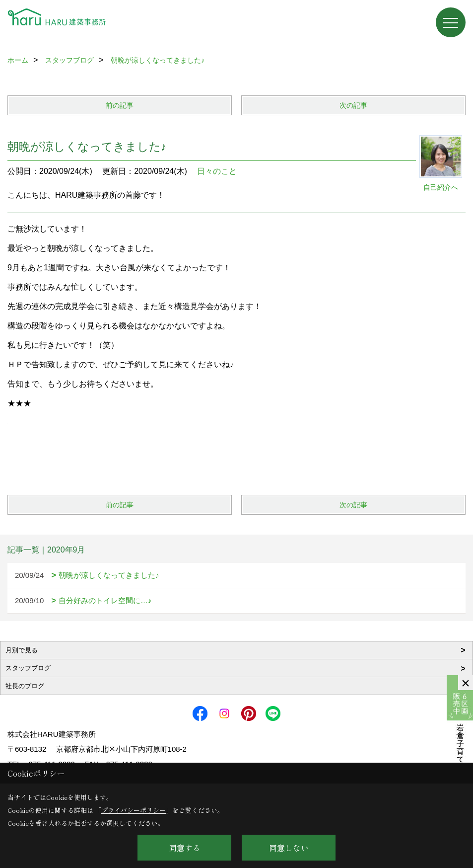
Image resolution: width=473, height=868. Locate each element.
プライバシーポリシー (134, 810)
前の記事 (120, 105)
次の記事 (353, 105)
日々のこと (217, 171)
